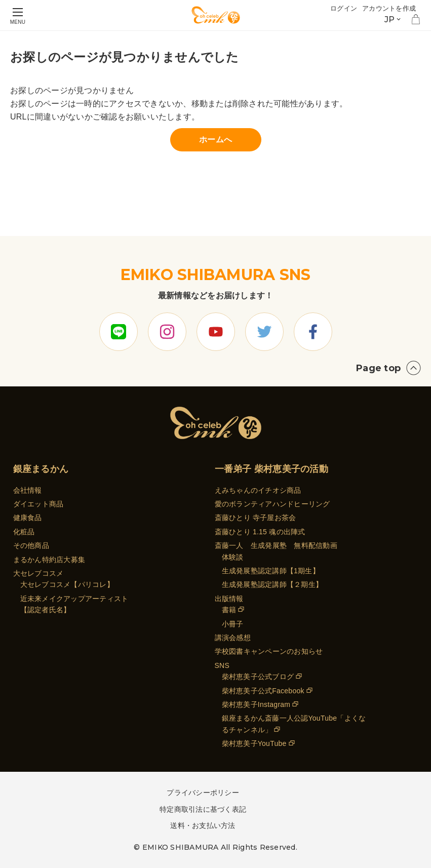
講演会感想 (233, 638)
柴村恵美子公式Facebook (263, 691)
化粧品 (24, 532)
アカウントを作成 (389, 8)
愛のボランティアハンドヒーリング (272, 504)
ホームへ (215, 140)
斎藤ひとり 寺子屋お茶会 (256, 518)
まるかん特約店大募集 (49, 560)
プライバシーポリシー (203, 793)
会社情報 (28, 490)
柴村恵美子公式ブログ (258, 677)
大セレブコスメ (38, 573)
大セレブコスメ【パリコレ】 (67, 584)
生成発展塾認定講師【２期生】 (272, 584)
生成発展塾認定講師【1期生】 (271, 571)
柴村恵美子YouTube (254, 743)
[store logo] (216, 15)
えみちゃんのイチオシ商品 (258, 490)
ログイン (344, 8)
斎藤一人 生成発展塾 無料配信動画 (276, 545)
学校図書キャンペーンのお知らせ (269, 651)
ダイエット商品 (38, 504)
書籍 (229, 610)
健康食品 (28, 518)
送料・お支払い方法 (203, 825)
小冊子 (233, 624)
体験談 (233, 557)
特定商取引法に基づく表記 (203, 809)
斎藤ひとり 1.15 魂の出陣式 (260, 532)
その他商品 (31, 545)
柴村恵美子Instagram (256, 704)
